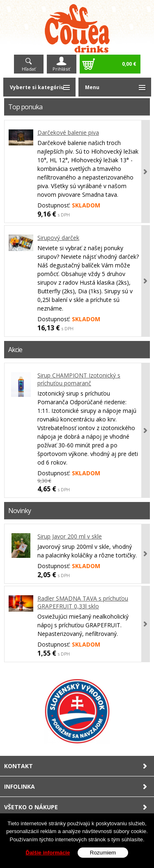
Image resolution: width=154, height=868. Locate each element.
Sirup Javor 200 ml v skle (70, 536)
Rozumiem (103, 853)
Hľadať (29, 69)
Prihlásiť (61, 69)
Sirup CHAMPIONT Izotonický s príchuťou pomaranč (79, 379)
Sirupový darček (58, 238)
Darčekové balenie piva (68, 132)
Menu (92, 87)
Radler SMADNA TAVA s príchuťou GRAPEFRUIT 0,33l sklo (83, 602)
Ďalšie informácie (48, 853)
